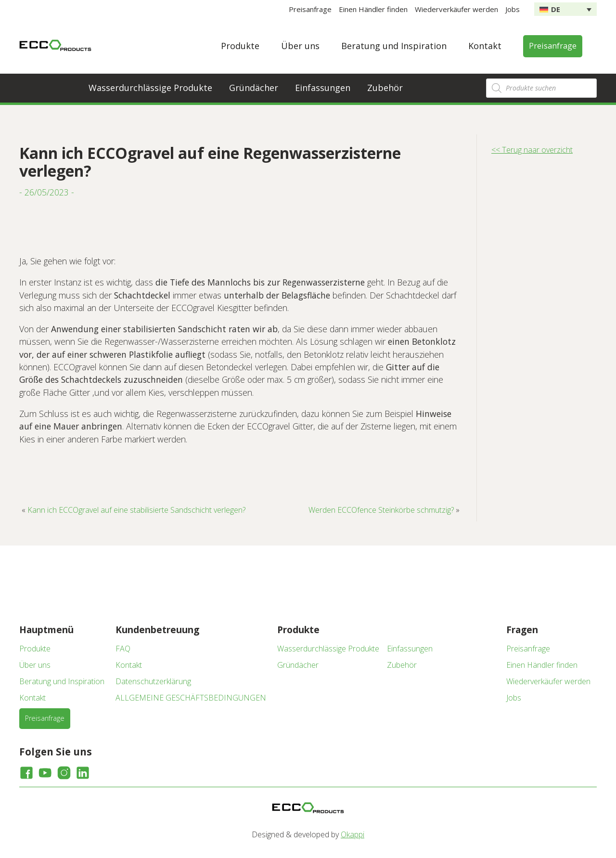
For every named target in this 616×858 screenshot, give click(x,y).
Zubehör (385, 88)
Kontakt (485, 46)
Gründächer (254, 88)
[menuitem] (565, 9)
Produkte (240, 46)
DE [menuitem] (556, 9)
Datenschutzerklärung (153, 681)
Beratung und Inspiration (394, 46)
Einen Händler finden (373, 9)
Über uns (300, 46)
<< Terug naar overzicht (532, 150)
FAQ (123, 649)
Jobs (513, 9)
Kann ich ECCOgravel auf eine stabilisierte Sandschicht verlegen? (136, 510)
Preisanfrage (310, 9)
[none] (565, 9)
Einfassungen (323, 88)
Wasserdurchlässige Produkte (150, 88)
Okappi (353, 834)
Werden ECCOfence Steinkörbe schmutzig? (381, 510)
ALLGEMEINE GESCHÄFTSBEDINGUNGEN (191, 698)
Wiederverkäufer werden (456, 9)
